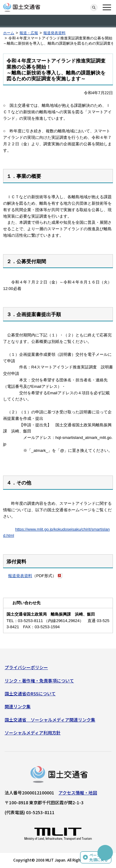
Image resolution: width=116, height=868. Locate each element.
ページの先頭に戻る (99, 857)
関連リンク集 (18, 706)
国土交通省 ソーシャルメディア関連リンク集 (50, 720)
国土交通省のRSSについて (30, 693)
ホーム (9, 33)
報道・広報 (29, 33)
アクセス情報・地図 (78, 793)
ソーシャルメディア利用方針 (33, 733)
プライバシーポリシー (26, 667)
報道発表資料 (54, 33)
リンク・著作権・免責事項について (39, 681)
